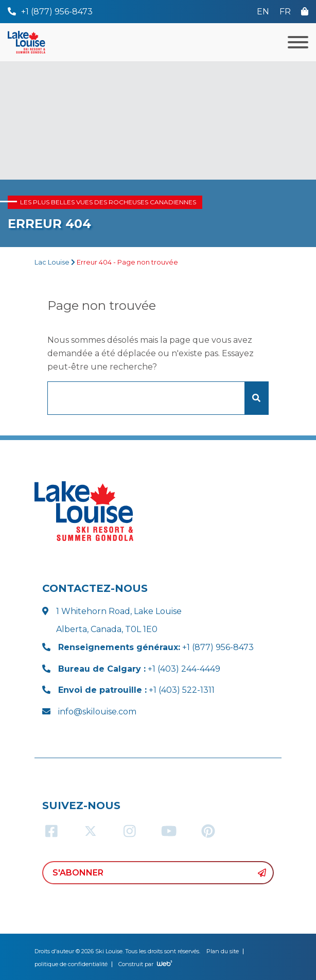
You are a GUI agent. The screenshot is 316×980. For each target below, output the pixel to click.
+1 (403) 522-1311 (136, 690)
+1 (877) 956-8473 (156, 647)
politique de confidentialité (71, 964)
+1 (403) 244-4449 (139, 669)
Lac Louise (52, 262)
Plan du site (223, 951)
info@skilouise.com (97, 712)
